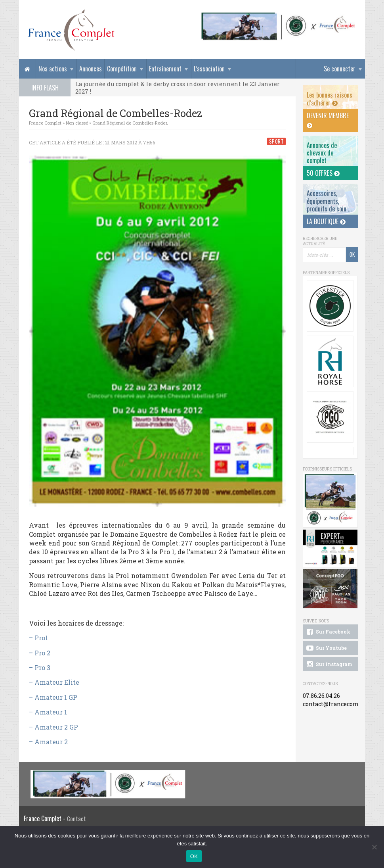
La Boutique (326, 221)
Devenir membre (328, 120)
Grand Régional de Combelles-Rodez (130, 123)
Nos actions (53, 69)
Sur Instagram (329, 664)
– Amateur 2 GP (53, 727)
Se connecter (340, 69)
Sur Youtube (326, 648)
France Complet (45, 123)
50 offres (323, 173)
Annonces (91, 69)
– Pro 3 (40, 667)
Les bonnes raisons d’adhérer (330, 99)
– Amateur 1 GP (53, 697)
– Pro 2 (40, 653)
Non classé (77, 123)
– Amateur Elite (54, 682)
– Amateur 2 (48, 742)
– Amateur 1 (48, 712)
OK (194, 856)
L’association (209, 69)
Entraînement (165, 69)
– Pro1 (38, 638)
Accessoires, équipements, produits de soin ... (329, 201)
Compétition (122, 69)
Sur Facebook (328, 632)
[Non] (374, 847)
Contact (76, 819)
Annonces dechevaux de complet (322, 153)
